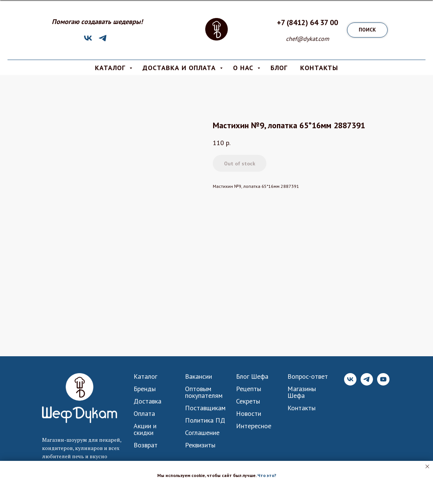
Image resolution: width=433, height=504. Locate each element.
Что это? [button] (267, 475)
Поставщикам (205, 408)
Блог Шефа (252, 376)
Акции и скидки (145, 429)
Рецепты (249, 389)
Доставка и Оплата (180, 68)
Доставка (147, 401)
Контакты (301, 408)
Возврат (146, 445)
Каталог (145, 376)
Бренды (145, 389)
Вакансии (198, 376)
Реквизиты (200, 445)
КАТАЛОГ (111, 68)
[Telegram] (103, 41)
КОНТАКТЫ (319, 68)
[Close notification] (427, 466)
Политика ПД (205, 420)
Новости (249, 414)
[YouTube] (383, 383)
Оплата (144, 414)
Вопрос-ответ (308, 376)
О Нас (244, 68)
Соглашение (202, 433)
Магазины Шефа (302, 392)
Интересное (254, 426)
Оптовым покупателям (204, 392)
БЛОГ (279, 68)
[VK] (88, 41)
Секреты (248, 401)
